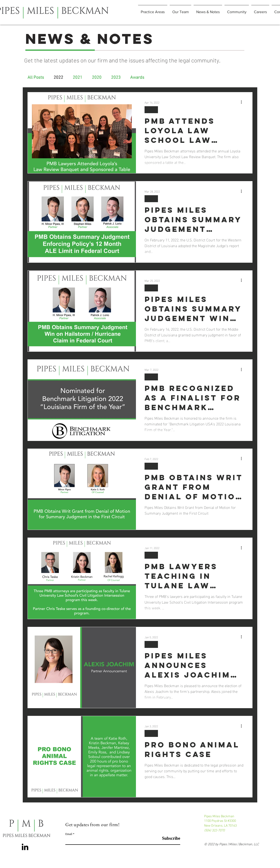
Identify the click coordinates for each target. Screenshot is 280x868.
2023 (116, 78)
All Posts (36, 78)
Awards (137, 78)
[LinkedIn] (25, 847)
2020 (97, 78)
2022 (58, 78)
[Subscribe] (168, 838)
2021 (78, 78)
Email (69, 834)
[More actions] (243, 102)
